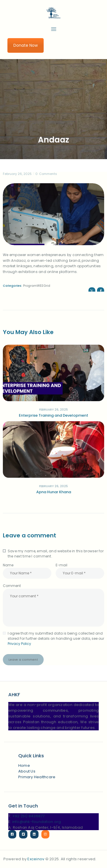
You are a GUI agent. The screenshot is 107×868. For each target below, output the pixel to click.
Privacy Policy (19, 644)
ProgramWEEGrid (37, 286)
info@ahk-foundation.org (37, 822)
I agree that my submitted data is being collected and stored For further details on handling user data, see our (56, 638)
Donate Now (26, 45)
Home (24, 765)
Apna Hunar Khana (54, 492)
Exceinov (36, 859)
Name (8, 565)
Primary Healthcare (37, 777)
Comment (12, 586)
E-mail (61, 565)
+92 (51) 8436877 (29, 816)
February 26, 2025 (17, 174)
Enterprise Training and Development (53, 415)
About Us (27, 771)
